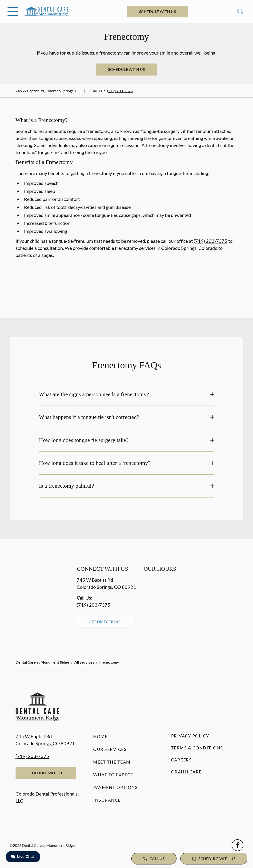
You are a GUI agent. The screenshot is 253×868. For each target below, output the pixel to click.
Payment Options (116, 787)
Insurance (107, 800)
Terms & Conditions (197, 748)
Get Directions (104, 622)
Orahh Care (186, 772)
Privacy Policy (190, 736)
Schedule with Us (158, 11)
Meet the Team (112, 762)
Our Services (110, 749)
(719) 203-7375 (120, 91)
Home (100, 737)
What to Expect (113, 775)
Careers (182, 760)
